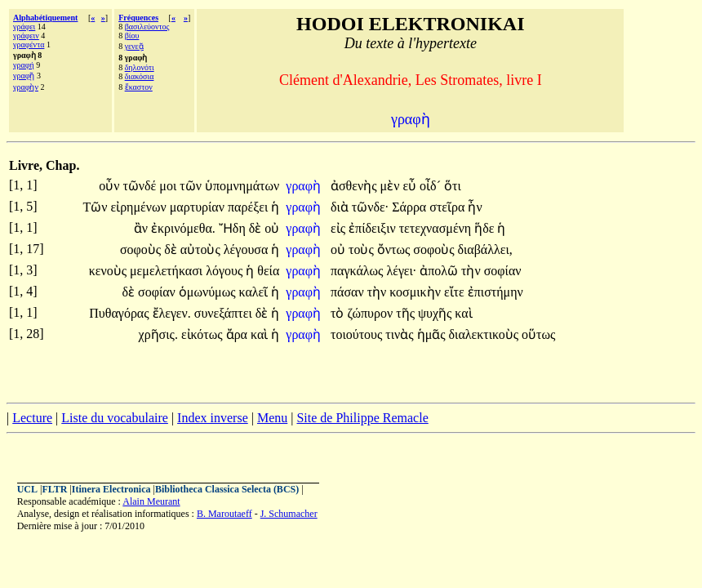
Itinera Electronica (111, 489)
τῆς (407, 313)
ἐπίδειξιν (374, 228)
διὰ (341, 207)
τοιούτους (358, 334)
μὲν (392, 186)
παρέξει (249, 207)
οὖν (111, 186)
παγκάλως (358, 271)
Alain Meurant (151, 501)
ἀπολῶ (440, 271)
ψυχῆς (436, 313)
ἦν (475, 207)
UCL (27, 489)
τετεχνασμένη (437, 228)
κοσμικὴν (417, 292)
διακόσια (140, 76)
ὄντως (395, 249)
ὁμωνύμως (209, 292)
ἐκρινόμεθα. (183, 228)
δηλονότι (140, 67)
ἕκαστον (139, 87)
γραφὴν (26, 87)
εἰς (340, 228)
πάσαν (349, 292)
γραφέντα (29, 45)
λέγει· (401, 271)
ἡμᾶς (433, 334)
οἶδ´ (432, 186)
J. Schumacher (289, 514)
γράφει (24, 27)
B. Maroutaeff (224, 514)
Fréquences (138, 18)
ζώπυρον (371, 313)
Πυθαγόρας (120, 313)
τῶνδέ (141, 186)
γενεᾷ (134, 46)
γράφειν (26, 36)
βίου (132, 36)
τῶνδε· (370, 207)
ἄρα (238, 334)
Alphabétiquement (45, 18)
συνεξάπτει (225, 313)
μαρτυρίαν (199, 207)
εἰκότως (204, 334)
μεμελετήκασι (168, 271)
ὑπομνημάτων (242, 186)
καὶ (463, 313)
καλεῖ (255, 292)
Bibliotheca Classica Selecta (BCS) (227, 489)
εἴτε (456, 292)
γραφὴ (305, 186)
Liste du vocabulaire (115, 418)
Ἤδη (234, 228)
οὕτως (538, 334)
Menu (272, 418)
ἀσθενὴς (355, 186)
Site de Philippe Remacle (362, 418)
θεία (268, 271)
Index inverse (213, 418)
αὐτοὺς (202, 249)
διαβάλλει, (484, 249)
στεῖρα (449, 207)
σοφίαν (503, 271)
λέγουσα (247, 249)
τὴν (473, 271)
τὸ (339, 313)
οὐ (272, 228)
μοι (169, 186)
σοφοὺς (142, 249)
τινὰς (401, 334)
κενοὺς (109, 271)
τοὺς (363, 249)
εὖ (411, 186)
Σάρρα (411, 207)
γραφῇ (24, 76)
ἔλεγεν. (172, 313)
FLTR (54, 489)
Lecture (32, 418)
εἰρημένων (140, 207)
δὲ (257, 228)
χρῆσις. (158, 334)
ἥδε (486, 228)
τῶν (192, 186)
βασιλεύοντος (147, 27)
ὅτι (453, 186)
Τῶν (96, 207)
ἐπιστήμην (495, 292)
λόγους (226, 271)
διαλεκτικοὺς (486, 334)
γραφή (24, 65)
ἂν (142, 228)
